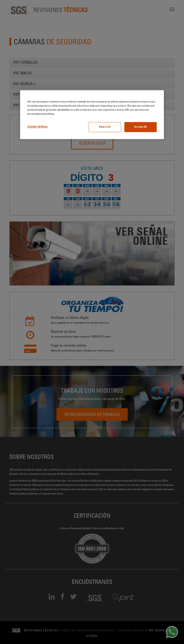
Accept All (141, 127)
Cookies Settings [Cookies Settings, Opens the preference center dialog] (37, 127)
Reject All (105, 127)
